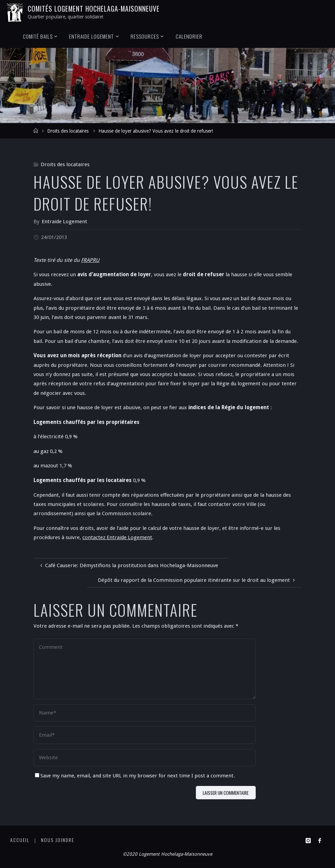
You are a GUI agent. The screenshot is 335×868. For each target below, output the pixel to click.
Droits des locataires (68, 131)
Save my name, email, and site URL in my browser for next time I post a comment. (135, 776)
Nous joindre (58, 840)
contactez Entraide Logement (117, 537)
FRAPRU (90, 260)
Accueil (20, 840)
